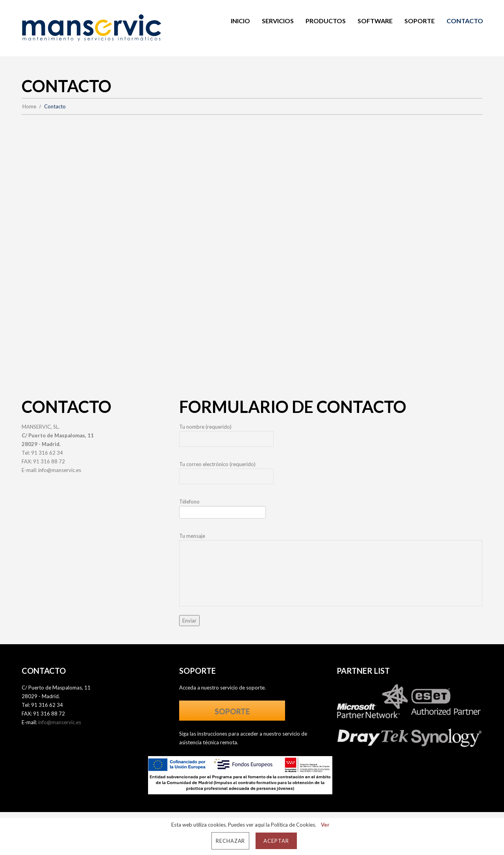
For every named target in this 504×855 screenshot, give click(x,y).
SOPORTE (232, 711)
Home (29, 106)
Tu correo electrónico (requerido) (331, 475)
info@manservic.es (60, 470)
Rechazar (231, 841)
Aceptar (276, 841)
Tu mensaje (331, 570)
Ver (325, 825)
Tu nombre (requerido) (331, 437)
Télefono (331, 511)
